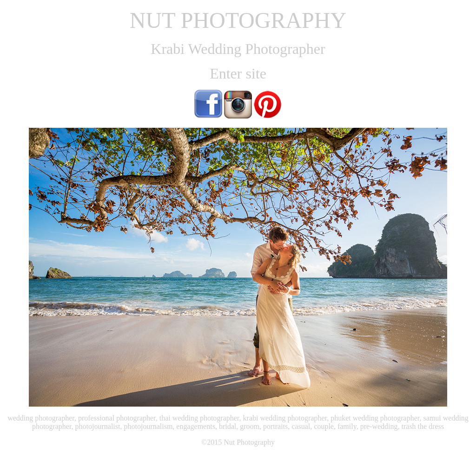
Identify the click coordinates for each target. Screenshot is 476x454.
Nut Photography (249, 442)
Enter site (238, 73)
